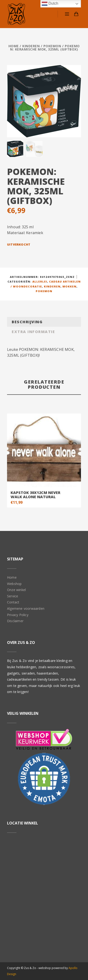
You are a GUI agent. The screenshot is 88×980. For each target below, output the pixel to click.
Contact (13, 602)
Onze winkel (16, 590)
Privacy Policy (18, 615)
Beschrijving (27, 322)
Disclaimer (15, 621)
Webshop (14, 583)
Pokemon (52, 46)
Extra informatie (33, 331)
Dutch (50, 4)
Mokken (69, 286)
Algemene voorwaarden (26, 608)
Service (13, 596)
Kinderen (31, 46)
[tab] (44, 322)
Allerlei (40, 281)
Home (14, 46)
